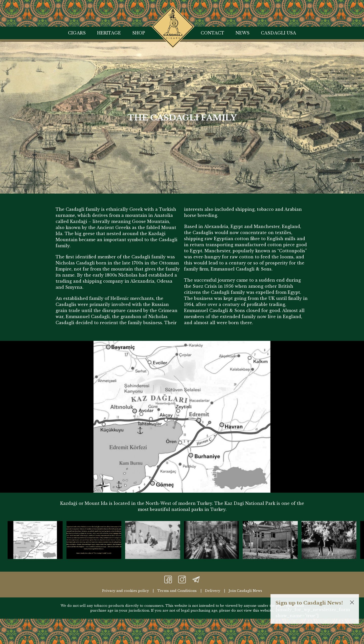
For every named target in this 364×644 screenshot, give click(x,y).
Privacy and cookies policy (126, 591)
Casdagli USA (278, 33)
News (243, 33)
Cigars (77, 33)
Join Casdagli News (245, 591)
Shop (139, 33)
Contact (212, 33)
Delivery (213, 591)
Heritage (109, 33)
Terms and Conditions (177, 591)
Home (173, 12)
